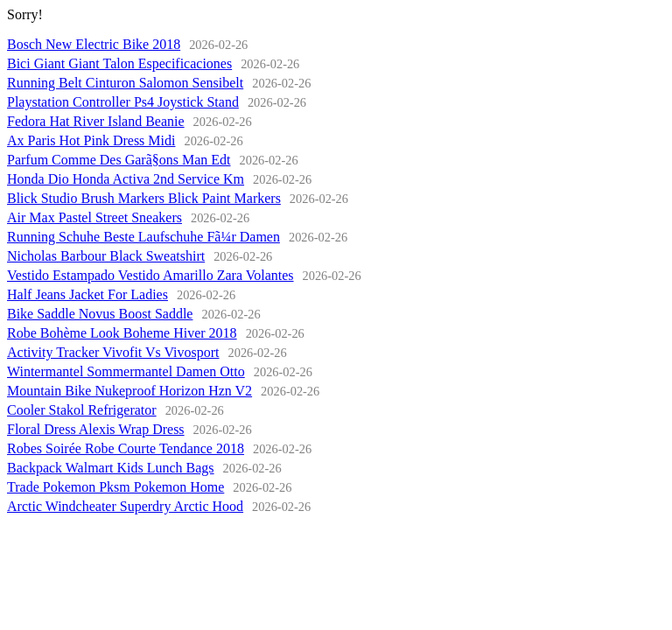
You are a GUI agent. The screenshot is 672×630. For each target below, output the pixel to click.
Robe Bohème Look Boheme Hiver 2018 (122, 333)
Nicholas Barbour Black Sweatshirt (106, 256)
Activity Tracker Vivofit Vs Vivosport (113, 352)
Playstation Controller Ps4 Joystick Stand (123, 102)
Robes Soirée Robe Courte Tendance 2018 (126, 448)
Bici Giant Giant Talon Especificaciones (119, 63)
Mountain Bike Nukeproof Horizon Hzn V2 (129, 391)
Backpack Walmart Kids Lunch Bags (111, 468)
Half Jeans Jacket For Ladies (87, 294)
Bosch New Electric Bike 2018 (94, 44)
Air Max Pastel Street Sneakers (94, 217)
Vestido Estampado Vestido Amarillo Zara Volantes (150, 275)
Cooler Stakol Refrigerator (82, 410)
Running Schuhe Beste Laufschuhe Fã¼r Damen (143, 237)
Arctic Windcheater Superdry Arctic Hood (125, 506)
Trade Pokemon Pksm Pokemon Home (115, 487)
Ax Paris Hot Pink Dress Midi (91, 140)
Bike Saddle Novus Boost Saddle (100, 314)
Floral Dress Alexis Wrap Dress (96, 429)
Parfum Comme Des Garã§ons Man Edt (119, 160)
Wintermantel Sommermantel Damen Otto (126, 371)
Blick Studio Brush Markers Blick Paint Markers (144, 198)
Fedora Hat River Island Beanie (96, 121)
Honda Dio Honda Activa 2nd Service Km (126, 179)
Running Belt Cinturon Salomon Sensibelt (125, 83)
